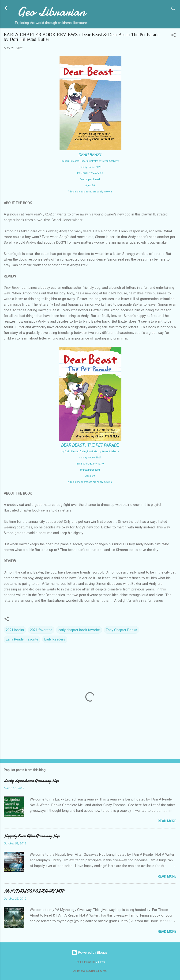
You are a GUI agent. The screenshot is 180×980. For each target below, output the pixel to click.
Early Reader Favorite (22, 639)
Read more (167, 821)
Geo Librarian (51, 11)
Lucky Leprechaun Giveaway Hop (31, 781)
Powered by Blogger (90, 953)
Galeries (100, 962)
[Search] (173, 10)
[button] (173, 36)
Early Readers (55, 639)
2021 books (15, 630)
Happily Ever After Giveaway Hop (32, 836)
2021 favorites (41, 630)
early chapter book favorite (79, 630)
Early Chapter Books (122, 630)
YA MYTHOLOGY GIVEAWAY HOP (34, 891)
